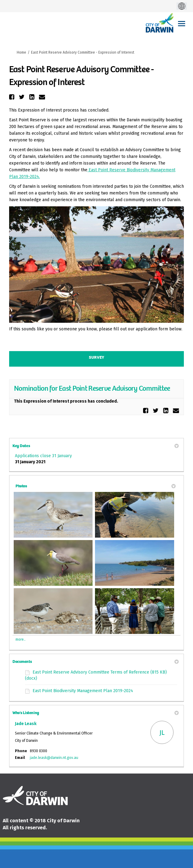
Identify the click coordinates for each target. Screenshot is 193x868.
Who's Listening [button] (96, 713)
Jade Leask (26, 724)
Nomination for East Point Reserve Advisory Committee (92, 388)
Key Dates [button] (96, 446)
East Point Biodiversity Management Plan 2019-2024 (83, 691)
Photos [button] (96, 486)
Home (21, 52)
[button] (12, 97)
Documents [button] (96, 662)
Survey (96, 357)
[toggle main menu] (182, 24)
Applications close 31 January (43, 456)
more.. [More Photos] (21, 639)
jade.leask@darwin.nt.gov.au (54, 758)
